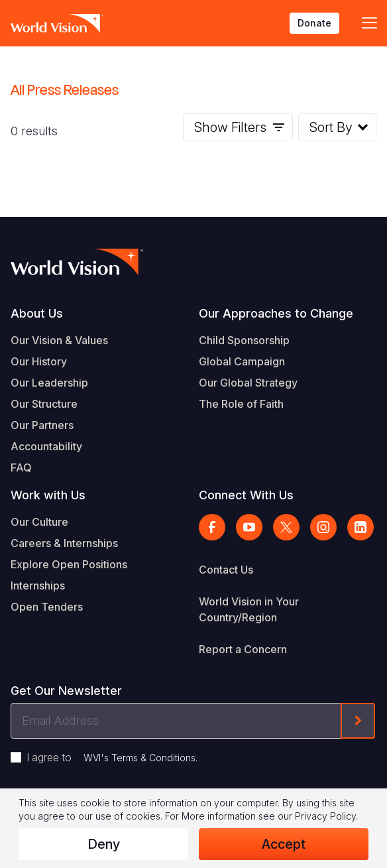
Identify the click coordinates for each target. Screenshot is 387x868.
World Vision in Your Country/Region (249, 609)
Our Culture (39, 522)
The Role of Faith (241, 404)
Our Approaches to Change (276, 313)
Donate (314, 23)
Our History (39, 361)
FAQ (21, 467)
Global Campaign (242, 361)
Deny (104, 844)
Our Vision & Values (59, 340)
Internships (38, 586)
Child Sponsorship (244, 340)
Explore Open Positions (69, 564)
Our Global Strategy (248, 383)
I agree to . (112, 757)
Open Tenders (47, 607)
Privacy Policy (325, 816)
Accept (284, 844)
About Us (37, 313)
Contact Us (226, 570)
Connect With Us (246, 495)
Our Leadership (49, 383)
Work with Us (48, 495)
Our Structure (44, 404)
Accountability (46, 446)
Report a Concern (243, 649)
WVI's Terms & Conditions (139, 758)
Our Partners (42, 425)
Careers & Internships (64, 543)
